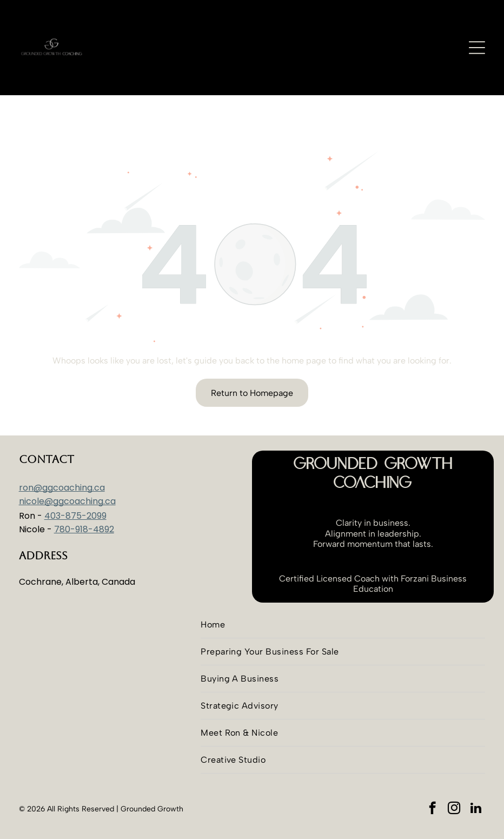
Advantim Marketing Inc (253, 825)
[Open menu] (477, 48)
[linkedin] (476, 782)
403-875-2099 (75, 489)
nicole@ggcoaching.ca (67, 474)
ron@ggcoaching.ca (62, 461)
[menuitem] (343, 598)
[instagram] (454, 782)
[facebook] (432, 782)
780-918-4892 (84, 502)
